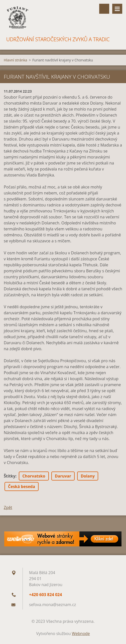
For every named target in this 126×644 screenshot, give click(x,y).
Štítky (10, 476)
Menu (117, 9)
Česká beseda (22, 486)
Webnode (81, 634)
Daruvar (63, 476)
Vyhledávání (104, 9)
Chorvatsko (34, 476)
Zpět (8, 507)
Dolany (88, 476)
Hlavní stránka (15, 60)
